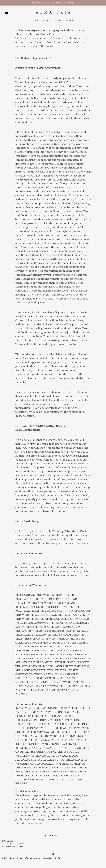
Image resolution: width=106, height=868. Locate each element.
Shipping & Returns (33, 858)
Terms (12, 858)
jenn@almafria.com (13, 846)
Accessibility (48, 858)
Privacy (20, 858)
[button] (7, 12)
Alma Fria (53, 12)
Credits (58, 858)
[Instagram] (53, 854)
